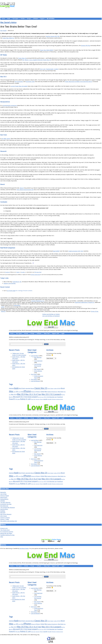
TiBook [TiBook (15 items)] (41, 399)
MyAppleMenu (4, 499)
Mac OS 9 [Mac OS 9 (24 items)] (14, 395)
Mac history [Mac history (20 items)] (61, 392)
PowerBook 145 (17, 282)
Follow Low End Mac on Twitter (51, 314)
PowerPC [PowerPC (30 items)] (12, 399)
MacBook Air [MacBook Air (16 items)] (55, 392)
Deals (9, 19)
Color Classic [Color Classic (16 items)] (50, 389)
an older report (6, 139)
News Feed (47, 333)
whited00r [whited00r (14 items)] (50, 399)
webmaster (17, 305)
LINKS (3, 307)
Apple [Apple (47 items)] (16, 388)
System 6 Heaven (5, 518)
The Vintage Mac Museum (8, 508)
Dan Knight (3, 31)
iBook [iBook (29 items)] (63, 388)
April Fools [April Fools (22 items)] (22, 388)
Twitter (18, 272)
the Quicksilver (19, 82)
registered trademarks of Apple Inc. (85, 302)
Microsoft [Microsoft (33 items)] (17, 397)
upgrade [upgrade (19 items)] (45, 399)
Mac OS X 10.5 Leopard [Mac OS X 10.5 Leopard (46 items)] (51, 394)
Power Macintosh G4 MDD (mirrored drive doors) (79, 82)
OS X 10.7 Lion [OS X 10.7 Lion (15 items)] (41, 397)
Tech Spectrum (38, 361)
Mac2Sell (3, 513)
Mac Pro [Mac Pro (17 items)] (11, 397)
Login (63, 333)
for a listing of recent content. (24, 291)
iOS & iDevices (38, 371)
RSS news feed (38, 272)
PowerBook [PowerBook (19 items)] (60, 397)
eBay (2, 537)
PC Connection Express (7, 532)
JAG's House (4, 516)
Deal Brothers (4, 509)
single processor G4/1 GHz (76, 251)
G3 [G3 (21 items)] (58, 388)
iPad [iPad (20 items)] (22, 392)
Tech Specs (15, 19)
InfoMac (3, 501)
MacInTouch (4, 497)
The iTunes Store (5, 530)
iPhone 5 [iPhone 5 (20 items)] (38, 392)
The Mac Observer (5, 502)
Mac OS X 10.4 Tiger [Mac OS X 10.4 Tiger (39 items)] (33, 394)
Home (3, 19)
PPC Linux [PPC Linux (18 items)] (18, 399)
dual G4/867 (56, 251)
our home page (11, 291)
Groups (29, 19)
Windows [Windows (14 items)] (54, 399)
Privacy (57, 294)
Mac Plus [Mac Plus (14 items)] (63, 395)
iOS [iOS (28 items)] (17, 392)
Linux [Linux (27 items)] (42, 392)
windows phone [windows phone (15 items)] (60, 399)
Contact (62, 294)
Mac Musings (38, 357)
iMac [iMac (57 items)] (11, 391)
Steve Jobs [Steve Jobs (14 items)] (33, 399)
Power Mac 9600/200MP (46, 50)
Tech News (34, 379)
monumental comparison (10, 105)
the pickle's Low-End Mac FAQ (9, 521)
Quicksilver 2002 (30, 82)
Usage (52, 294)
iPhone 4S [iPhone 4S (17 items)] (33, 392)
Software (35, 19)
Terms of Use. (95, 311)
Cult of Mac (3, 494)
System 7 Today (5, 519)
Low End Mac (35, 356)
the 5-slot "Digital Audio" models (49, 69)
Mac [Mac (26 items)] (46, 392)
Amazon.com (4, 528)
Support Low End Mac (10, 283)
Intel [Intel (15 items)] (15, 392)
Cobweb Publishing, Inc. (38, 301)
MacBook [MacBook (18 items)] (50, 392)
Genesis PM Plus (86, 46)
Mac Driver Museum (6, 514)
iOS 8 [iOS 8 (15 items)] (19, 392)
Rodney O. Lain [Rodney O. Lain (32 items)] (26, 399)
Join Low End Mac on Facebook (51, 316)
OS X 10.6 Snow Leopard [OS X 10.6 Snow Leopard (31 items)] (29, 397)
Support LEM (55, 333)
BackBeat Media (24, 548)
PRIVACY (3, 311)
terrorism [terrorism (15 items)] (38, 399)
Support (42, 19)
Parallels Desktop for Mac (7, 535)
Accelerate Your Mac (6, 504)
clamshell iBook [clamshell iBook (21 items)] (30, 388)
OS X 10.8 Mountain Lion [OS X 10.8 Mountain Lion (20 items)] (50, 397)
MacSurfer (3, 492)
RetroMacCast (4, 506)
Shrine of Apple (5, 496)
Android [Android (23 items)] (11, 388)
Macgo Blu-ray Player (6, 533)
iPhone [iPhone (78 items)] (27, 391)
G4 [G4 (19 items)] (60, 388)
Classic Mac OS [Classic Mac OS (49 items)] (41, 388)
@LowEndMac (51, 19)
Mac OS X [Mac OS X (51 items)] (21, 394)
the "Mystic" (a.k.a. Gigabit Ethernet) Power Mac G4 (37, 60)
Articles (23, 19)
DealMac (3, 511)
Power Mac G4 (22, 58)
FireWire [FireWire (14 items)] (55, 389)
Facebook (7, 272)
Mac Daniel (37, 369)
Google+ (23, 272)
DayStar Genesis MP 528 (53, 36)
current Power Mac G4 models (19, 86)
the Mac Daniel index (35, 275)
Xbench (22, 188)
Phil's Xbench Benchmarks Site (25, 190)
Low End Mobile (35, 381)
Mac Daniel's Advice (8, 22)
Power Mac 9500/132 (8, 38)
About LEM (41, 294)
